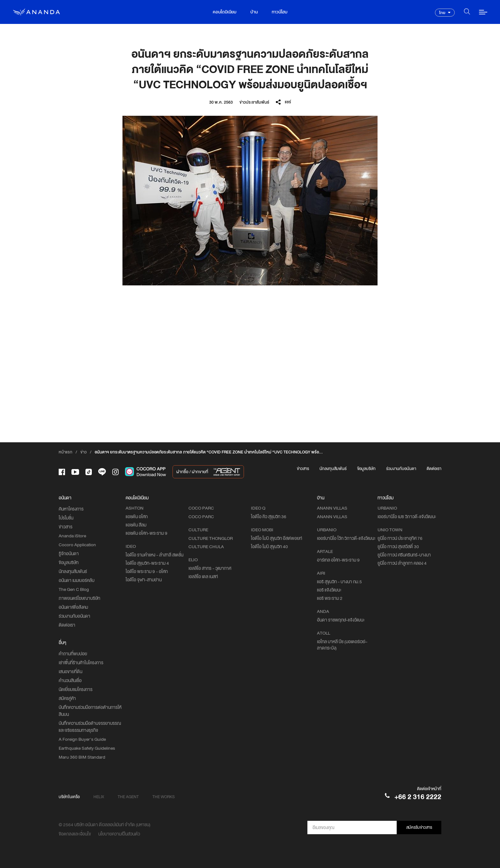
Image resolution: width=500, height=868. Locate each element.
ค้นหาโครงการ (71, 509)
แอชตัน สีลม (136, 525)
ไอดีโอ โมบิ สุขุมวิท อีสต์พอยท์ (276, 538)
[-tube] (75, 472)
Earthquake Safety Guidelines (87, 748)
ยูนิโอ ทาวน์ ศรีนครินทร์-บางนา (404, 555)
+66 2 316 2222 (418, 797)
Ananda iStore (72, 536)
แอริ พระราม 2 (330, 598)
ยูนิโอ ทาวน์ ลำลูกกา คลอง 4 (402, 563)
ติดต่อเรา (434, 469)
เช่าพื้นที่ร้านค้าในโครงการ (81, 663)
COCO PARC (201, 517)
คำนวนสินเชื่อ (70, 680)
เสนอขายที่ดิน (70, 672)
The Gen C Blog (74, 589)
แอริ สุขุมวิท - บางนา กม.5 (339, 582)
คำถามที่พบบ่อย (73, 654)
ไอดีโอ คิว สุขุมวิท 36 (269, 517)
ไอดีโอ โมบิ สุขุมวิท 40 (269, 547)
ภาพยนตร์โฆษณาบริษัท (79, 598)
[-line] (102, 472)
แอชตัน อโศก (137, 517)
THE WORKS (164, 797)
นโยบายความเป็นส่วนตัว (119, 834)
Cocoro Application (77, 545)
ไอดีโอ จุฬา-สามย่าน (144, 580)
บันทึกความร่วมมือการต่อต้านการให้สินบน (90, 711)
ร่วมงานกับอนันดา (401, 469)
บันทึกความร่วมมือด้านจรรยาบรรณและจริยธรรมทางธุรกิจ (90, 727)
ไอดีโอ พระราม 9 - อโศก (147, 571)
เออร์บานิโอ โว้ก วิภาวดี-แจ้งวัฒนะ (346, 538)
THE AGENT (128, 797)
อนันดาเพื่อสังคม (73, 607)
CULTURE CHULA (206, 547)
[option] (250, 201)
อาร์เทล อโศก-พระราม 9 (338, 560)
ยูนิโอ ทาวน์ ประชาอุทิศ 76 (400, 538)
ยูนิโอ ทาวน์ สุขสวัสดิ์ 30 (398, 547)
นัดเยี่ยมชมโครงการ (76, 689)
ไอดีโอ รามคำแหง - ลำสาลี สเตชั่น (154, 555)
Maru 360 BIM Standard (82, 757)
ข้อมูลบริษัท (366, 469)
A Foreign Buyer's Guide (82, 739)
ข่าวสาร (303, 469)
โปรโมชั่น (66, 518)
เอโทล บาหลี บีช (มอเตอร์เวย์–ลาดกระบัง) (342, 645)
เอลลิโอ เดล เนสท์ (203, 577)
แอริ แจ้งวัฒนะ (329, 590)
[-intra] (115, 472)
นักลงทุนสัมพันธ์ (333, 469)
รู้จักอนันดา (69, 554)
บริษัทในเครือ (69, 797)
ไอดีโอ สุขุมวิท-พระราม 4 (147, 563)
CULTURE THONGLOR (211, 538)
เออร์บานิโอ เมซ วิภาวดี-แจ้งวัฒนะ (407, 517)
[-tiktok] (89, 472)
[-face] (62, 472)
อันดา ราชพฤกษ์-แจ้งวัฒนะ (341, 620)
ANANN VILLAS (332, 517)
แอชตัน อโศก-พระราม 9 (147, 533)
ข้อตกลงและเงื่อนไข (75, 834)
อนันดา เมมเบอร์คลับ (77, 580)
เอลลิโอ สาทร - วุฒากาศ (210, 568)
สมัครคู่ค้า (67, 698)
